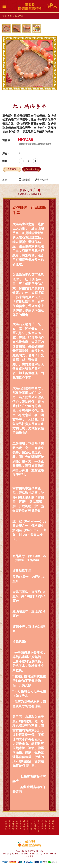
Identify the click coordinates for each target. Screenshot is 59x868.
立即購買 (12, 169)
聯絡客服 (53, 825)
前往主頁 (10, 825)
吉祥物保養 (41, 180)
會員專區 (28, 825)
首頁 (5, 16)
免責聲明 (49, 825)
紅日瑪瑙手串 (17, 16)
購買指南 (25, 180)
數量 (5, 161)
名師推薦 (17, 825)
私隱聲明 (46, 825)
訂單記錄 (31, 825)
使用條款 (42, 825)
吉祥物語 (13, 825)
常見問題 (35, 825)
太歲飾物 (20, 825)
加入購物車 (31, 169)
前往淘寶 (6, 825)
